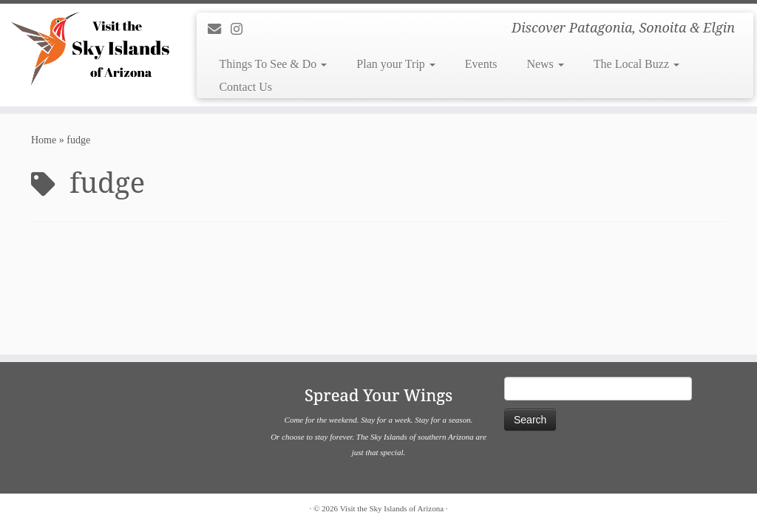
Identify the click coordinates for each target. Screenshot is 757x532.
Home (44, 140)
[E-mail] (219, 30)
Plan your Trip (396, 64)
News (545, 64)
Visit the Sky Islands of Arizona (392, 508)
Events (481, 64)
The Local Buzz (637, 64)
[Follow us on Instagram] (241, 30)
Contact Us (245, 87)
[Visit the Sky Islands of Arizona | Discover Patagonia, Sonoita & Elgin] (89, 48)
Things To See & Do (273, 64)
